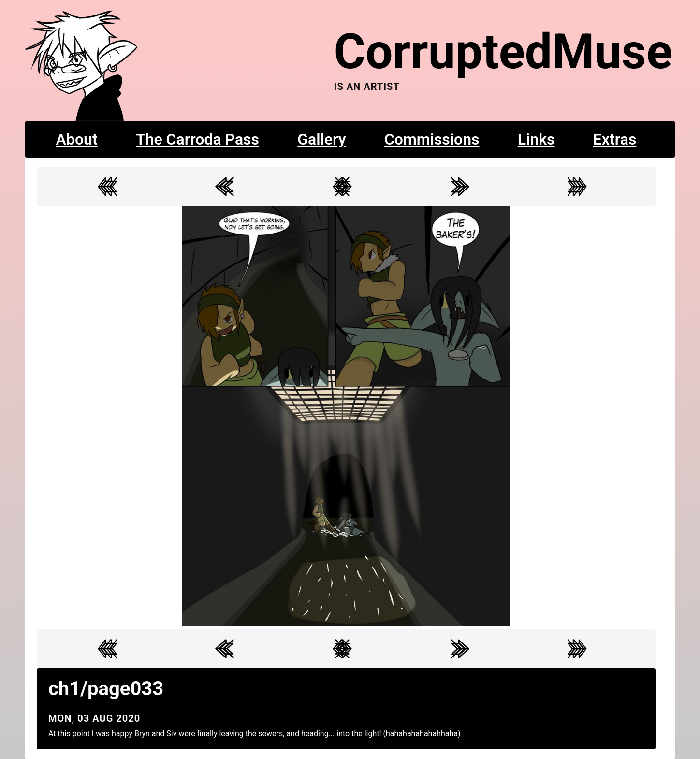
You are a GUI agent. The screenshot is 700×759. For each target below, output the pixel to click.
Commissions (432, 139)
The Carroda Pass (197, 139)
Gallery (322, 139)
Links (536, 139)
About (77, 139)
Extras (615, 139)
